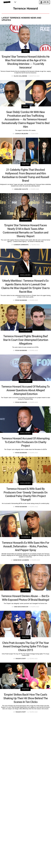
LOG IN (45, 2)
